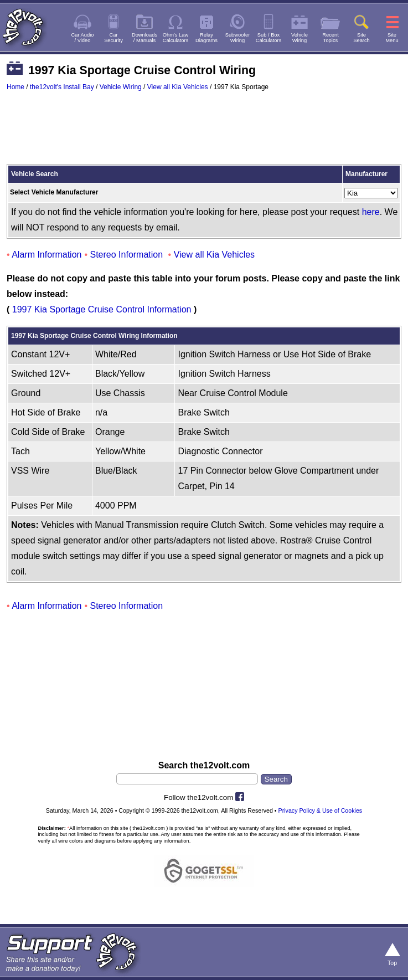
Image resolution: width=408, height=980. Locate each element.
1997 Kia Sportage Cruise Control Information (102, 309)
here (371, 212)
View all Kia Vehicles (178, 87)
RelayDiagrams (206, 38)
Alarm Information (47, 255)
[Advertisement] (204, 133)
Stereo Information (127, 255)
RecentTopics (330, 38)
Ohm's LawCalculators (176, 38)
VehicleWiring (299, 38)
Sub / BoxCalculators (269, 38)
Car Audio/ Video (83, 38)
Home (16, 87)
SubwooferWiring (238, 38)
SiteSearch (361, 38)
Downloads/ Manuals (144, 38)
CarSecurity (113, 38)
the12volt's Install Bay (62, 87)
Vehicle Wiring (121, 87)
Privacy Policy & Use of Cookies (321, 810)
